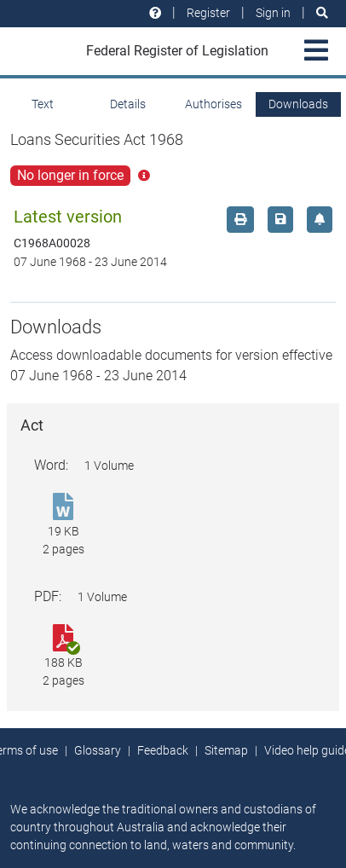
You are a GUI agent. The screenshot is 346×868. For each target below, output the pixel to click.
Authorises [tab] (213, 104)
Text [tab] (43, 104)
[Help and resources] (155, 13)
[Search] (322, 13)
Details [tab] (128, 104)
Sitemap (226, 750)
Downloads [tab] (298, 104)
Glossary (98, 750)
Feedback (163, 750)
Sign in (273, 13)
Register (208, 13)
